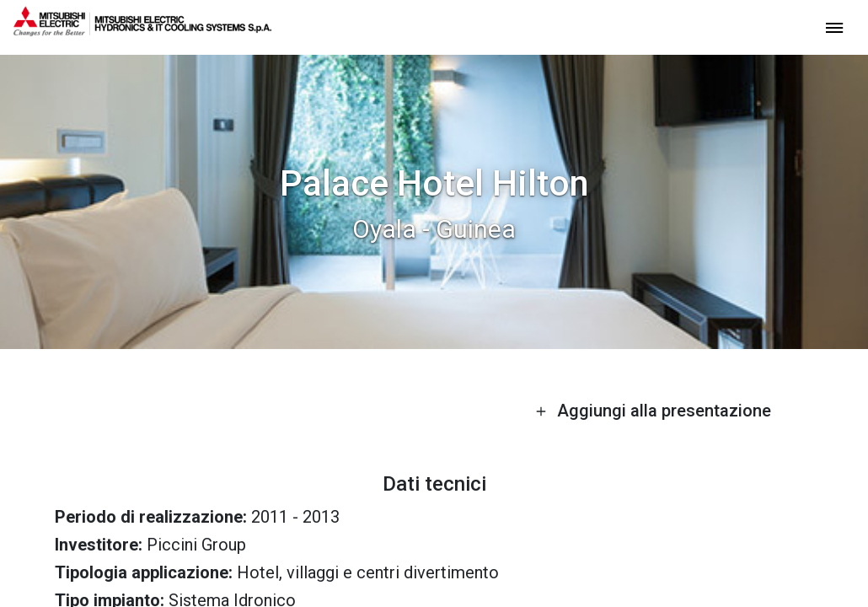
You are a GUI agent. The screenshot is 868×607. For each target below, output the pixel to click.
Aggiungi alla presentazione (653, 411)
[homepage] (142, 30)
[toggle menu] (834, 27)
